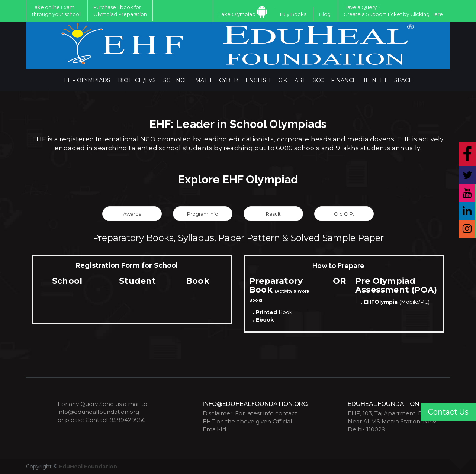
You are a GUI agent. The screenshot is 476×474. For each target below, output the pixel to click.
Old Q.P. (344, 214)
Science (176, 80)
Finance (344, 80)
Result (273, 214)
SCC (318, 80)
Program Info (203, 214)
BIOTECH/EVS (137, 80)
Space (403, 80)
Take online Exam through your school (56, 11)
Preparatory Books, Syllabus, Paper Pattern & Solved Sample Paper (238, 238)
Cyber (229, 80)
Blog (325, 14)
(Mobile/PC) (395, 302)
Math (203, 80)
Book (273, 312)
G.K (283, 80)
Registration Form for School (127, 265)
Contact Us (448, 412)
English (258, 80)
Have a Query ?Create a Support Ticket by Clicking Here (393, 11)
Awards (132, 214)
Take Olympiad (237, 14)
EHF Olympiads (87, 80)
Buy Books (293, 14)
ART (300, 80)
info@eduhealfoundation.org (98, 412)
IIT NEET (375, 80)
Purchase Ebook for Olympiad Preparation (120, 11)
